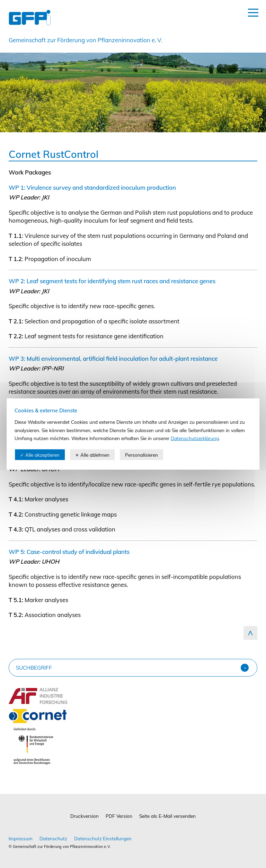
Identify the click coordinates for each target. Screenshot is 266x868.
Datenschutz (53, 838)
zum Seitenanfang (250, 633)
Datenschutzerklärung (195, 438)
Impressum (21, 838)
